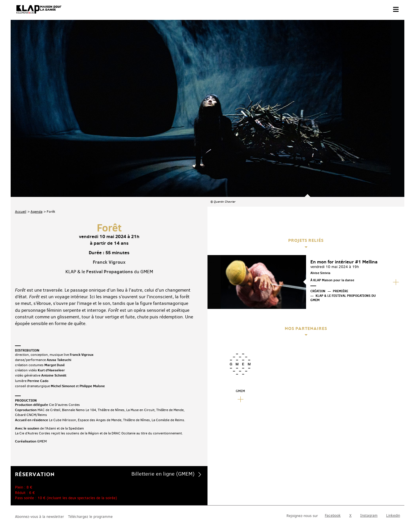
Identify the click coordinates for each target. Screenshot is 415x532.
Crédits (131, 514)
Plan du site (78, 514)
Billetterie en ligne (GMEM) (163, 402)
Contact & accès (27, 514)
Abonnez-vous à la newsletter (39, 488)
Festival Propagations (110, 200)
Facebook (333, 487)
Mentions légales (106, 514)
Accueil (21, 140)
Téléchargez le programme (90, 488)
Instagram (369, 487)
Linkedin (393, 487)
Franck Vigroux (109, 190)
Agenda (36, 140)
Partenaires (54, 514)
